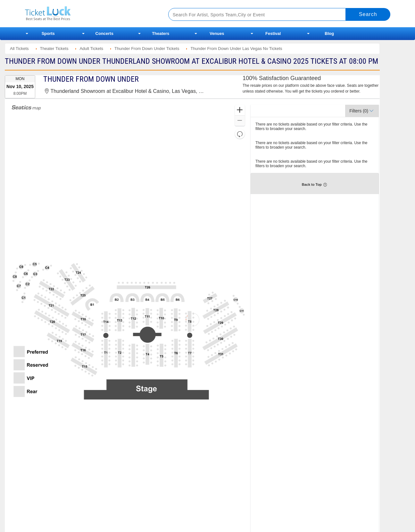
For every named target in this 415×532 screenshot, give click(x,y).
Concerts (104, 33)
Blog (329, 33)
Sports (48, 33)
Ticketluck (89, 14)
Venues (217, 33)
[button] (240, 110)
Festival (273, 33)
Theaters (161, 33)
